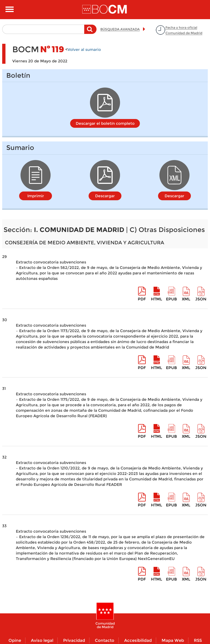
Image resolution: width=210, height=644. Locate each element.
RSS (198, 640)
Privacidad (74, 640)
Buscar (90, 32)
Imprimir (36, 196)
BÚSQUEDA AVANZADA (120, 29)
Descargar (105, 196)
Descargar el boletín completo (105, 123)
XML (186, 299)
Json (201, 299)
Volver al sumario (84, 50)
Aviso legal (42, 640)
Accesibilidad (138, 640)
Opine (15, 640)
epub (171, 299)
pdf (142, 299)
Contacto (105, 640)
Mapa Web (173, 640)
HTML (157, 299)
